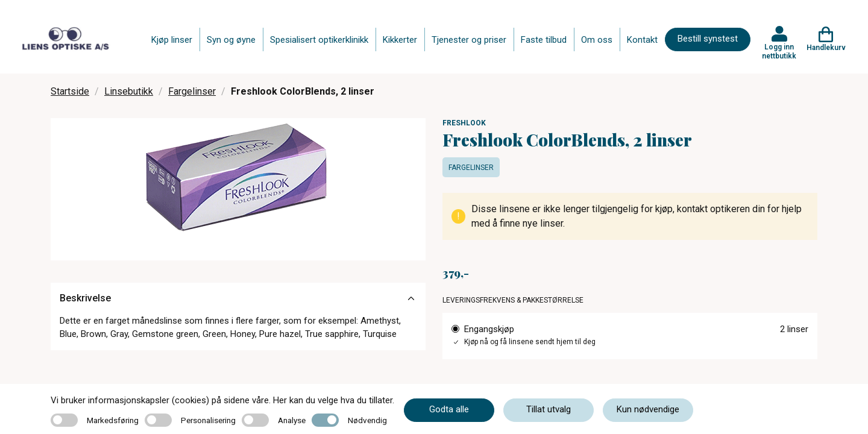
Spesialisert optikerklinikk (319, 40)
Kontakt (642, 40)
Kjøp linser (172, 40)
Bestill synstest (708, 39)
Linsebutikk (129, 91)
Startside (70, 91)
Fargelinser (192, 91)
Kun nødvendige (648, 409)
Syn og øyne (231, 40)
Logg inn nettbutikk (779, 51)
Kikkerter (400, 40)
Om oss (597, 40)
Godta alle (449, 409)
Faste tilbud (544, 40)
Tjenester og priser (469, 40)
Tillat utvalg (549, 409)
